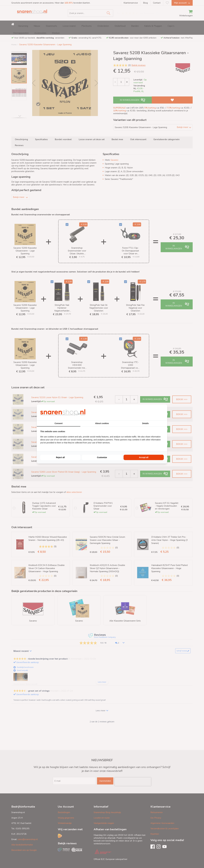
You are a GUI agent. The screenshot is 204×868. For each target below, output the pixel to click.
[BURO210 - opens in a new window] (153, 412)
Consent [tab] (59, 423)
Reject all (60, 457)
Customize (102, 457)
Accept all (144, 457)
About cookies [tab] (102, 423)
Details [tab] (145, 423)
